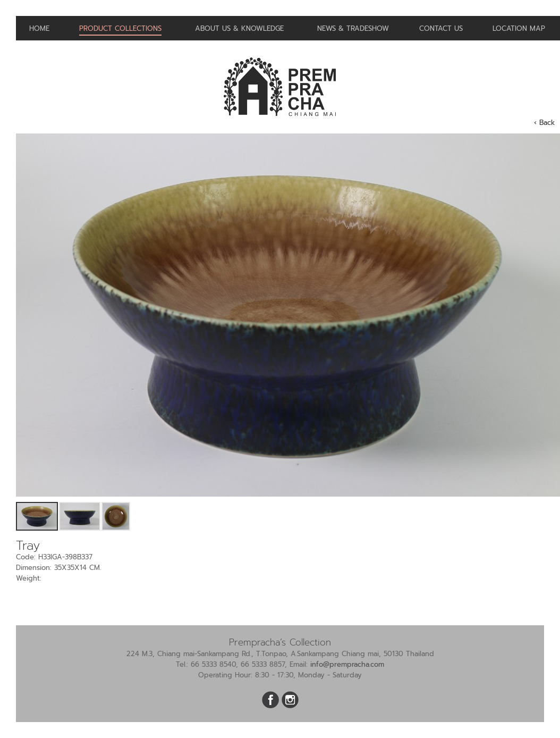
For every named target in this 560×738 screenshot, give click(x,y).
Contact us (441, 28)
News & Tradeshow (353, 28)
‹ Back (544, 123)
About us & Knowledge (239, 28)
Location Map (519, 28)
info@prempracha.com (347, 664)
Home (39, 28)
